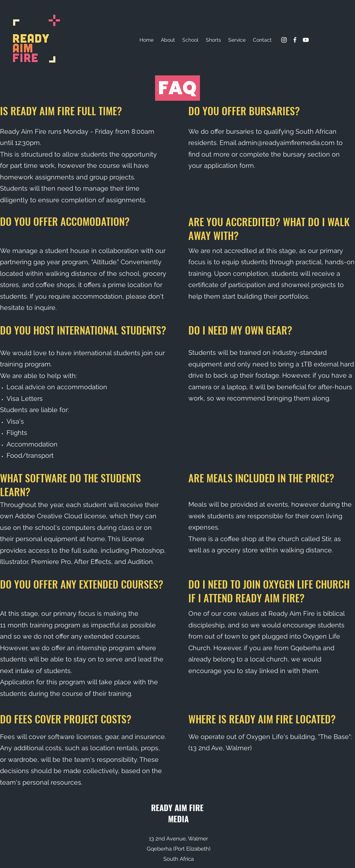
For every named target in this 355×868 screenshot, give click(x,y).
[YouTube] (306, 40)
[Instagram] (284, 40)
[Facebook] (295, 40)
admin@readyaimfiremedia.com (286, 143)
